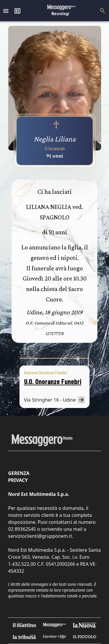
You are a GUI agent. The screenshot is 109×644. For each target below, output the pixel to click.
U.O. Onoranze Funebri (53, 381)
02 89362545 (22, 529)
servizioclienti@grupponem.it (40, 536)
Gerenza (19, 473)
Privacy (18, 480)
